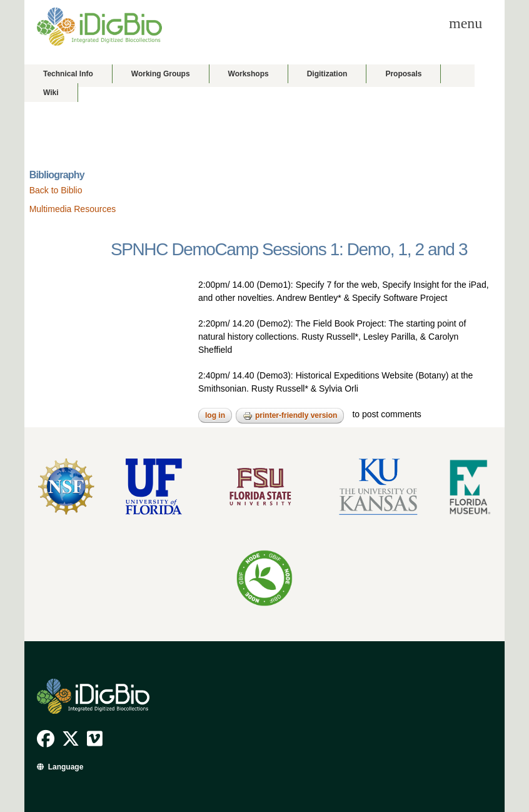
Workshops (249, 74)
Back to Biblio (56, 190)
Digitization (327, 74)
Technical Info (68, 74)
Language (66, 767)
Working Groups (161, 74)
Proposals (403, 74)
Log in (215, 415)
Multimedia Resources (73, 209)
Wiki (51, 93)
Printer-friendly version (290, 416)
